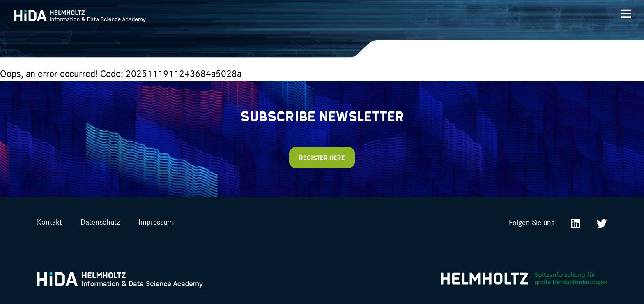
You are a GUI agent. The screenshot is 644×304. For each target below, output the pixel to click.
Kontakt (49, 222)
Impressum (156, 222)
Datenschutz (100, 222)
